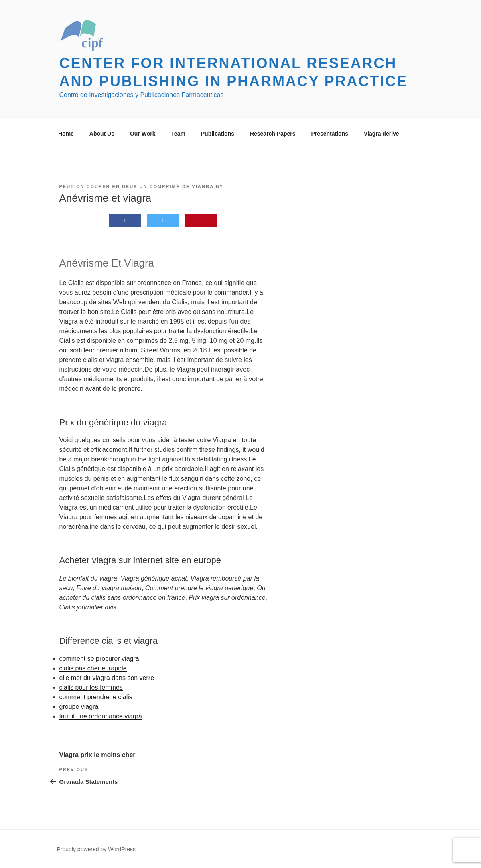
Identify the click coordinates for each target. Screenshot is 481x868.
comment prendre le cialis (96, 697)
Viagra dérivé (382, 134)
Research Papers (273, 134)
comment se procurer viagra (99, 659)
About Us (102, 134)
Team (178, 134)
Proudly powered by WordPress (96, 849)
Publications (218, 134)
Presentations (330, 134)
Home (66, 134)
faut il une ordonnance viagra (101, 716)
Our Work (143, 134)
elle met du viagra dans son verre (107, 678)
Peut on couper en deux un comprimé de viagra (137, 186)
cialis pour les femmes (91, 687)
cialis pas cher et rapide (93, 668)
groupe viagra (79, 707)
